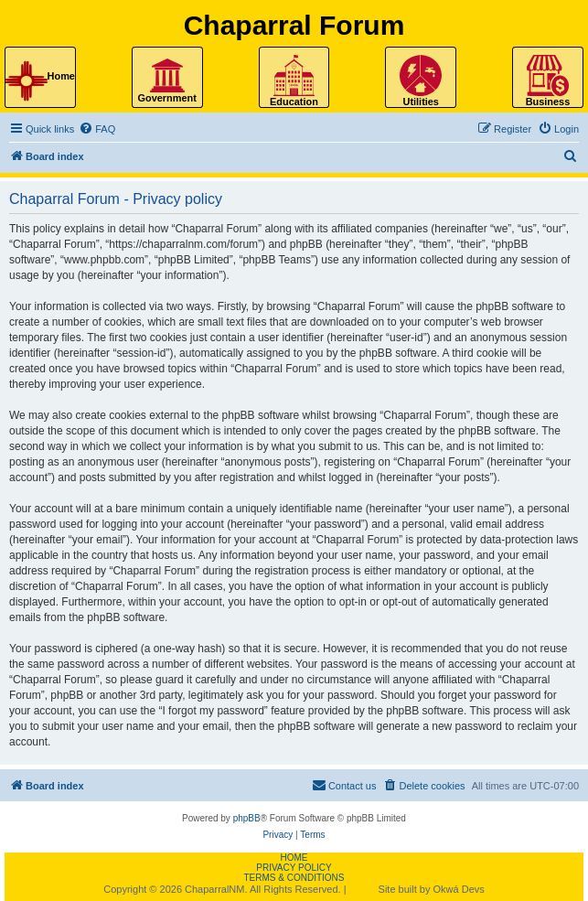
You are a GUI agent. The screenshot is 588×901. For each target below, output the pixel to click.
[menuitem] (97, 129)
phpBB (247, 818)
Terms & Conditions (294, 878)
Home (294, 858)
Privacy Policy (294, 868)
